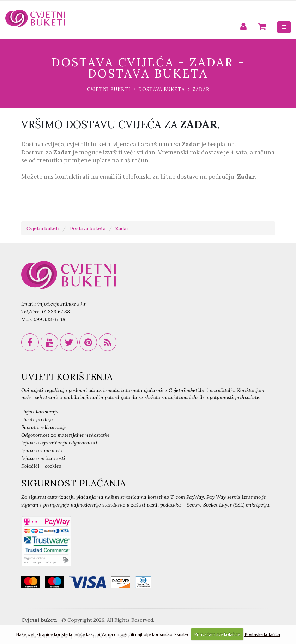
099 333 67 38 (49, 319)
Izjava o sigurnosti (42, 450)
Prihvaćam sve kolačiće (217, 634)
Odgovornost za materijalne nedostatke (65, 435)
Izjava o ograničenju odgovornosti (59, 443)
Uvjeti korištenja (40, 412)
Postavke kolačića (262, 634)
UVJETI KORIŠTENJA (67, 377)
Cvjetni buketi (109, 89)
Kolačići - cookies (41, 466)
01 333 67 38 (56, 312)
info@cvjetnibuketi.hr (62, 304)
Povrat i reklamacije (44, 427)
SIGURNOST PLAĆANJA (74, 483)
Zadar (201, 89)
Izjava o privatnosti (43, 458)
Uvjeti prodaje (37, 419)
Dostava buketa (162, 89)
